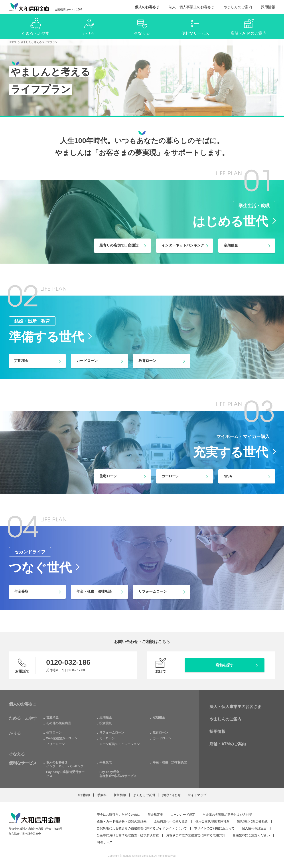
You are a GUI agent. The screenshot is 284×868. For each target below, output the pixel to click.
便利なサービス (23, 763)
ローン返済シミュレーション (120, 744)
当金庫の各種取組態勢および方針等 (227, 815)
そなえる (17, 754)
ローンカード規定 (183, 815)
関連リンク (105, 842)
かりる (15, 733)
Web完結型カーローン (62, 738)
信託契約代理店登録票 (252, 821)
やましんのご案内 (238, 7)
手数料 (102, 795)
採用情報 (268, 7)
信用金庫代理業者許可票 (212, 821)
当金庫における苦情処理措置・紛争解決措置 (128, 835)
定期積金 (159, 717)
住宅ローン (54, 732)
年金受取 (106, 762)
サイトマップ (197, 795)
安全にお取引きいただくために (118, 815)
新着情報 (120, 795)
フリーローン (55, 744)
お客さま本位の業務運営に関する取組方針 (196, 835)
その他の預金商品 (59, 723)
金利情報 (84, 795)
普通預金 (52, 717)
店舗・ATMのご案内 (228, 744)
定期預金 (106, 717)
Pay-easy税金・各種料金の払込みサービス (118, 774)
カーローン (107, 738)
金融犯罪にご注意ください (251, 835)
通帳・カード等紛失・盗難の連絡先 (122, 821)
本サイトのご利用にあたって (214, 828)
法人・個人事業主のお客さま (192, 7)
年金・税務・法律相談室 (170, 762)
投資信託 (106, 723)
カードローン (162, 738)
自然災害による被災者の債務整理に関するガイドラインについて (142, 828)
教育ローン (160, 732)
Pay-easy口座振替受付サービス (65, 774)
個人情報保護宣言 (254, 828)
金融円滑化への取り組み (171, 821)
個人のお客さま (147, 7)
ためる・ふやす (23, 718)
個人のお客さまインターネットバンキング (65, 764)
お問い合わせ (171, 795)
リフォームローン (112, 732)
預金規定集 (155, 815)
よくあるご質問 (144, 795)
